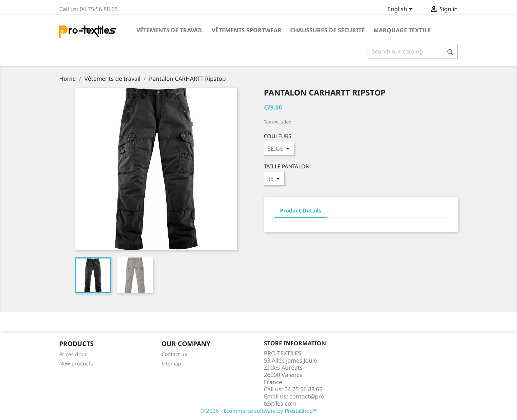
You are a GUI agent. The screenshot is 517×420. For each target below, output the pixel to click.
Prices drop (73, 354)
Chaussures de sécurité (327, 30)
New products (76, 363)
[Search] (413, 51)
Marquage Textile (402, 30)
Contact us (174, 354)
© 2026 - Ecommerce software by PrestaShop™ (259, 411)
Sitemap (171, 363)
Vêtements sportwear (247, 30)
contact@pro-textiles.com (295, 400)
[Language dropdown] (401, 10)
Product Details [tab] (301, 210)
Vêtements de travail (170, 30)
